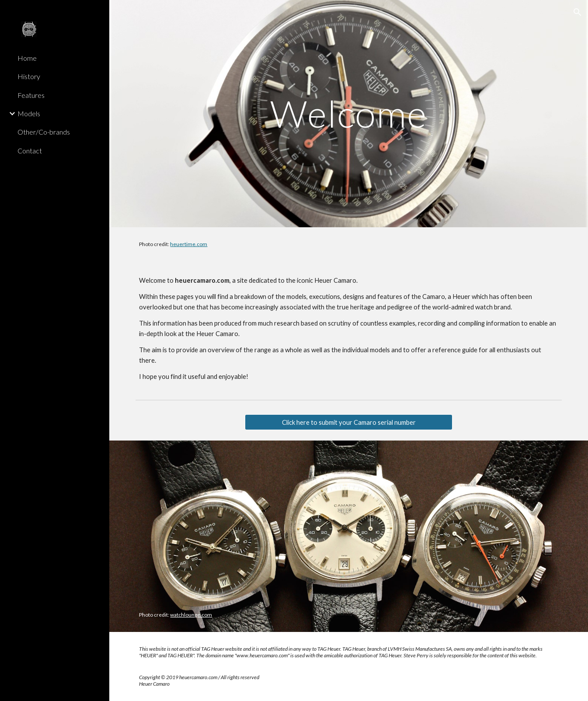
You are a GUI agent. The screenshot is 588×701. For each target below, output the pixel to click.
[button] (578, 12)
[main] (349, 113)
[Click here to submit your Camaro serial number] (349, 422)
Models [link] (29, 113)
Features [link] (31, 95)
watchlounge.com (191, 615)
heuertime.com (189, 244)
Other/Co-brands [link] (44, 132)
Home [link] (27, 58)
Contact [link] (30, 151)
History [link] (29, 76)
